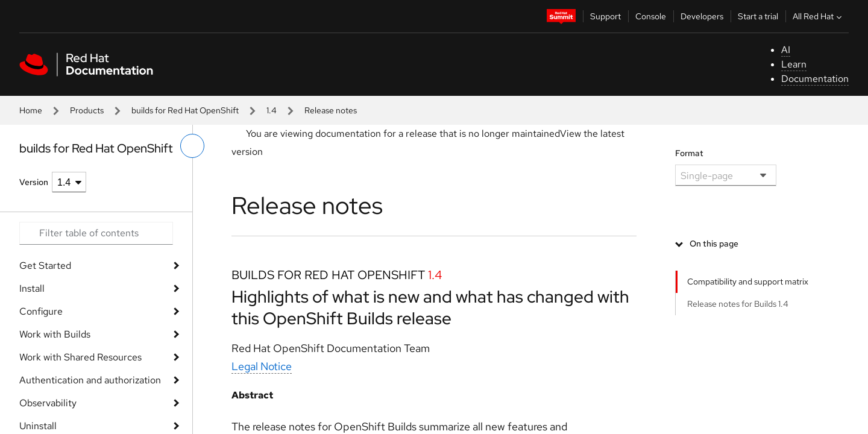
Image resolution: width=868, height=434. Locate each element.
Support (605, 16)
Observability (48, 403)
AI (786, 50)
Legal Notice (262, 366)
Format (689, 153)
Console (651, 16)
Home (31, 110)
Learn (794, 64)
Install (32, 288)
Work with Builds (55, 334)
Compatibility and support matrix (748, 281)
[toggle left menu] (192, 146)
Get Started (45, 266)
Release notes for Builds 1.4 (738, 304)
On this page (714, 244)
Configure (41, 311)
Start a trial (758, 16)
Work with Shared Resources (80, 357)
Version (34, 182)
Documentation (815, 79)
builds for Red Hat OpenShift (185, 110)
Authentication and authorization (90, 380)
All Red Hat (819, 16)
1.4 (272, 110)
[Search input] (96, 233)
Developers (702, 16)
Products (87, 110)
